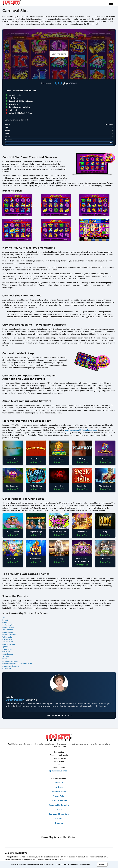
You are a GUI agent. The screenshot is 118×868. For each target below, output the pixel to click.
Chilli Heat (6, 651)
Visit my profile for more (59, 715)
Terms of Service (59, 801)
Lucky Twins (36, 459)
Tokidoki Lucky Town (59, 532)
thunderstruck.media (59, 771)
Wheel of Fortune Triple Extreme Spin (82, 560)
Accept (102, 864)
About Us (59, 783)
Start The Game (59, 54)
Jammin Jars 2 (8, 642)
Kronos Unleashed (9, 635)
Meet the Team (59, 792)
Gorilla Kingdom (8, 625)
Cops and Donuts (13, 532)
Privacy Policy (59, 796)
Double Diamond (8, 627)
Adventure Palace (13, 459)
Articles (59, 787)
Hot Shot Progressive (10, 661)
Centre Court (7, 649)
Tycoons (5, 647)
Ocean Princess (36, 559)
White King (59, 559)
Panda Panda (7, 639)
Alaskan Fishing (36, 486)
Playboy (82, 459)
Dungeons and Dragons (11, 666)
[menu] (111, 3)
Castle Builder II (105, 559)
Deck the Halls (82, 486)
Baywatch (6, 620)
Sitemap (59, 823)
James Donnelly (15, 700)
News (59, 810)
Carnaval (105, 459)
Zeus (4, 618)
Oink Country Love (13, 486)
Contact (59, 819)
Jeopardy (6, 656)
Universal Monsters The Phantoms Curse (17, 664)
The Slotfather (8, 630)
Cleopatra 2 (7, 622)
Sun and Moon (82, 532)
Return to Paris (8, 632)
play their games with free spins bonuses (81, 430)
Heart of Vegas (13, 559)
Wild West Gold (8, 637)
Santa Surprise (8, 654)
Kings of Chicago (36, 532)
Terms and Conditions (59, 814)
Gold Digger (7, 668)
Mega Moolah (59, 459)
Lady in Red (59, 486)
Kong (105, 532)
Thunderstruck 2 (105, 486)
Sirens (5, 659)
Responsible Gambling (59, 805)
